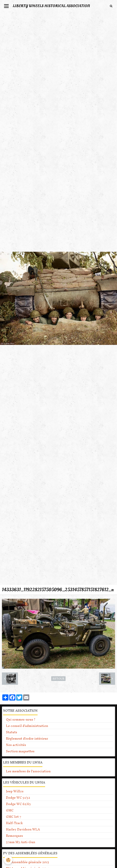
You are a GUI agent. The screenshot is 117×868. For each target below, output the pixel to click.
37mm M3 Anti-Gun (21, 842)
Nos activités (16, 745)
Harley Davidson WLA (23, 829)
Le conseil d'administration (27, 726)
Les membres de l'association (28, 771)
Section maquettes (20, 751)
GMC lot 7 (14, 817)
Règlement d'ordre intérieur (27, 738)
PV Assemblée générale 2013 (27, 862)
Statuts (12, 732)
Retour (58, 679)
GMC (10, 810)
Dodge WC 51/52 (18, 798)
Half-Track (14, 823)
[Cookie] (8, 860)
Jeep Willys (15, 791)
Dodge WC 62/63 (18, 804)
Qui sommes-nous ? (21, 719)
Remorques (14, 836)
